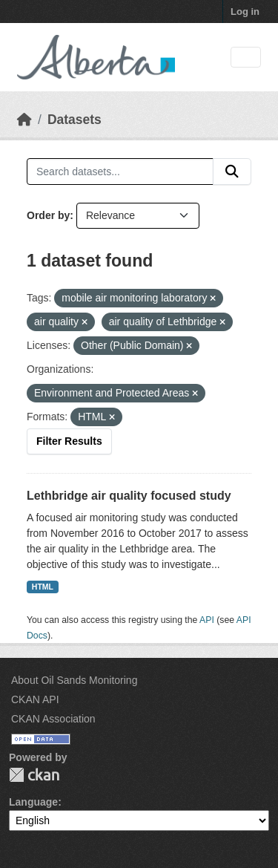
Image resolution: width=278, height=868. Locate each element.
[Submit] (232, 172)
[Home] (24, 120)
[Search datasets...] (120, 172)
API (207, 620)
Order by (48, 215)
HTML (43, 587)
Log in (245, 12)
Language (33, 802)
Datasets (75, 120)
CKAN (34, 775)
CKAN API (35, 699)
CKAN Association (53, 719)
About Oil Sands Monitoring (74, 680)
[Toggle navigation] (246, 58)
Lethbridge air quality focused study (129, 496)
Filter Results (69, 441)
